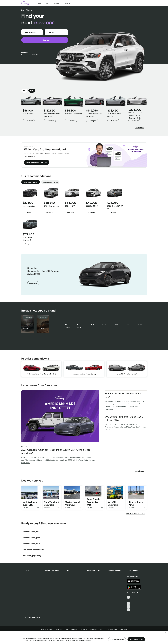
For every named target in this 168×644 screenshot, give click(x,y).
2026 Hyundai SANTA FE (115, 207)
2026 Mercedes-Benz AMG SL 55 (94, 115)
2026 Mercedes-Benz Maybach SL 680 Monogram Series (137, 115)
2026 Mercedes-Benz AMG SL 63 (52, 115)
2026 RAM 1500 (92, 206)
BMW (116, 325)
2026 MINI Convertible (73, 114)
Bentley (105, 325)
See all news (141, 471)
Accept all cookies (136, 639)
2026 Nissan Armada (51, 206)
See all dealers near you (135, 514)
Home (23, 10)
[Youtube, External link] (129, 604)
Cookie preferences (117, 639)
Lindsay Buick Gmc (136, 503)
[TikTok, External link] (129, 597)
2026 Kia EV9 (70, 206)
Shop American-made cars (37, 162)
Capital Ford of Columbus (73, 503)
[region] (84, 637)
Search (45, 40)
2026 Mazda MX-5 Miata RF (114, 115)
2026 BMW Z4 (28, 114)
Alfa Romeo (67, 326)
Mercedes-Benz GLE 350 (30, 55)
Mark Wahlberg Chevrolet (51, 503)
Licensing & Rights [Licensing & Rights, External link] (96, 629)
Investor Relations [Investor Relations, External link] (72, 629)
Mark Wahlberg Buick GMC (30, 503)
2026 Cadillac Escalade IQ (28, 239)
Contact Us (58, 629)
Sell (47, 3)
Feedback (124, 629)
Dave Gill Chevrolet (113, 503)
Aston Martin (79, 326)
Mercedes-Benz (26, 329)
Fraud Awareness (112, 629)
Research (57, 3)
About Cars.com (46, 629)
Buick (128, 325)
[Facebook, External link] (129, 600)
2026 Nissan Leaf (29, 206)
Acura (57, 325)
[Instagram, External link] (129, 607)
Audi (93, 325)
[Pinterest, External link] (129, 610)
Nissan (43, 328)
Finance (68, 3)
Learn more (33, 283)
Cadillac (140, 325)
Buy (39, 3)
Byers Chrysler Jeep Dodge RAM (94, 502)
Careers (84, 629)
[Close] (166, 633)
